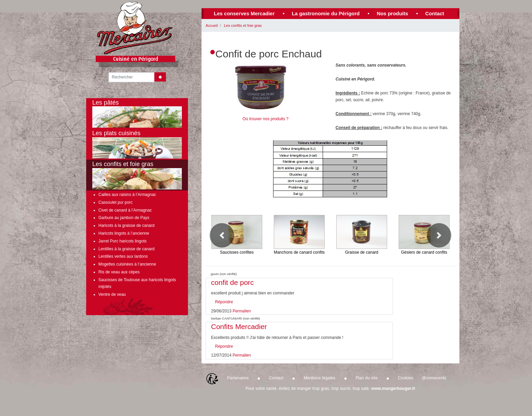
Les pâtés (137, 114)
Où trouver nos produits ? (265, 119)
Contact (435, 13)
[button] (222, 235)
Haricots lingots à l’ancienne (124, 233)
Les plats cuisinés (137, 144)
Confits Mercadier (239, 327)
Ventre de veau (112, 294)
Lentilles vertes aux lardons (123, 256)
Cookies (406, 378)
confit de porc (232, 282)
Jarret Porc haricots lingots (122, 241)
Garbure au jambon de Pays (124, 218)
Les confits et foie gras (243, 25)
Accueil (212, 25)
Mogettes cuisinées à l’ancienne (127, 264)
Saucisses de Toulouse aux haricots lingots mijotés (137, 283)
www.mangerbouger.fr (393, 388)
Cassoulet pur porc (116, 202)
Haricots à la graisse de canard (126, 225)
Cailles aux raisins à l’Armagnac (127, 195)
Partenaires (238, 378)
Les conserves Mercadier (244, 13)
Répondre (224, 302)
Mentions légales (319, 378)
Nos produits (392, 13)
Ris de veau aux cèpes (119, 272)
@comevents (434, 378)
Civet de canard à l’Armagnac (125, 210)
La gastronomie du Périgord (326, 13)
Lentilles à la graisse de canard (126, 249)
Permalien (242, 311)
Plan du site (367, 378)
